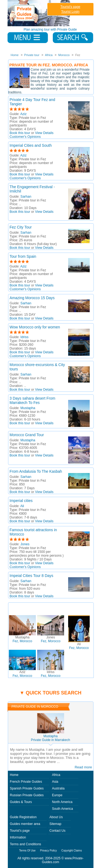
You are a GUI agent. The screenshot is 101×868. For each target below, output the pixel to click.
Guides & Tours (21, 802)
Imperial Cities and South (31, 145)
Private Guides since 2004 (39, 13)
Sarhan (26, 197)
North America (62, 802)
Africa (56, 775)
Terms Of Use (27, 851)
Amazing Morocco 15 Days (32, 298)
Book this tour (20, 133)
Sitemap (55, 824)
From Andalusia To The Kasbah (36, 471)
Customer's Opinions (25, 137)
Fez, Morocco (22, 639)
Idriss (25, 337)
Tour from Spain (23, 256)
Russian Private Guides (27, 795)
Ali (22, 506)
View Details (44, 133)
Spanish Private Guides (27, 788)
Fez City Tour (21, 227)
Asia (55, 782)
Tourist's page (70, 7)
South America (62, 809)
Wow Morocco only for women (35, 327)
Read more (83, 767)
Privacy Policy (48, 851)
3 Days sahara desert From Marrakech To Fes (33, 400)
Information (18, 837)
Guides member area (25, 824)
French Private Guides (26, 782)
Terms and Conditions (26, 844)
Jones (25, 544)
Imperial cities (21, 501)
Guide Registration (23, 817)
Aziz (23, 114)
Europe (57, 795)
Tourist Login (70, 12)
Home (14, 775)
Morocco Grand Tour (27, 435)
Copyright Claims (72, 851)
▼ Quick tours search (51, 693)
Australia (58, 788)
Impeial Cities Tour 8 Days (32, 576)
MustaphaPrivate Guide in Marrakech (50, 738)
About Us (56, 817)
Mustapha (28, 408)
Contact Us (58, 831)
